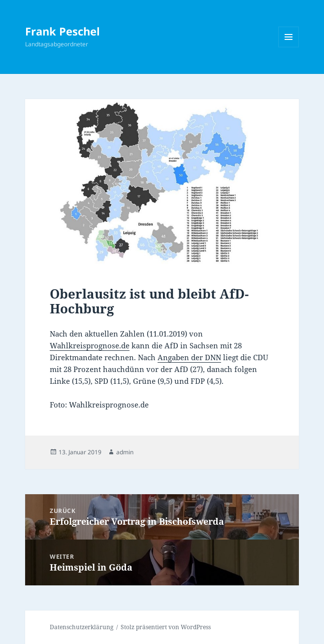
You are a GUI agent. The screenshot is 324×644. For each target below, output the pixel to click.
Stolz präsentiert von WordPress (166, 627)
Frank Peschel (63, 31)
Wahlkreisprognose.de (90, 345)
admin (125, 452)
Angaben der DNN (189, 357)
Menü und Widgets (289, 47)
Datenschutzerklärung (81, 627)
